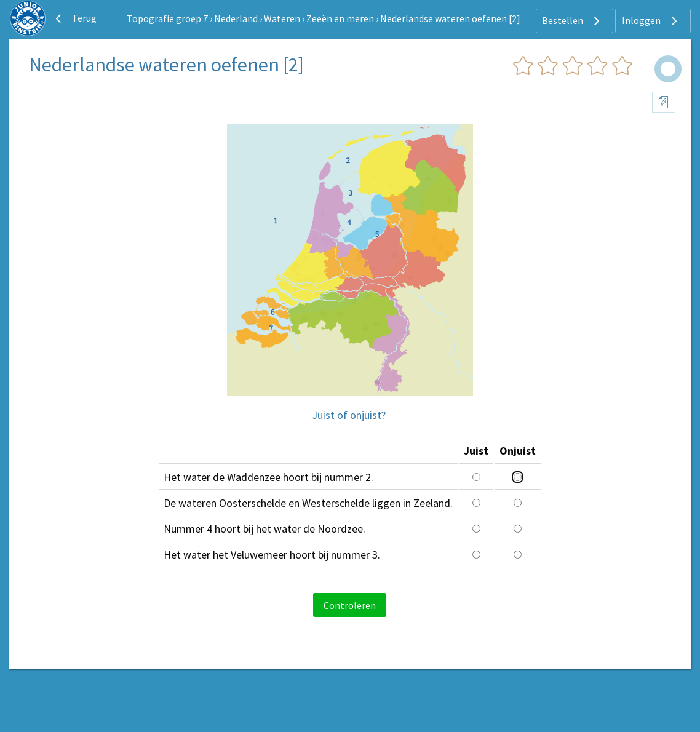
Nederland (236, 18)
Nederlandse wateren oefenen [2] (450, 18)
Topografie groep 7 (167, 18)
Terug (74, 18)
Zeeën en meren (340, 18)
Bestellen (572, 21)
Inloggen (651, 21)
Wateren (282, 18)
